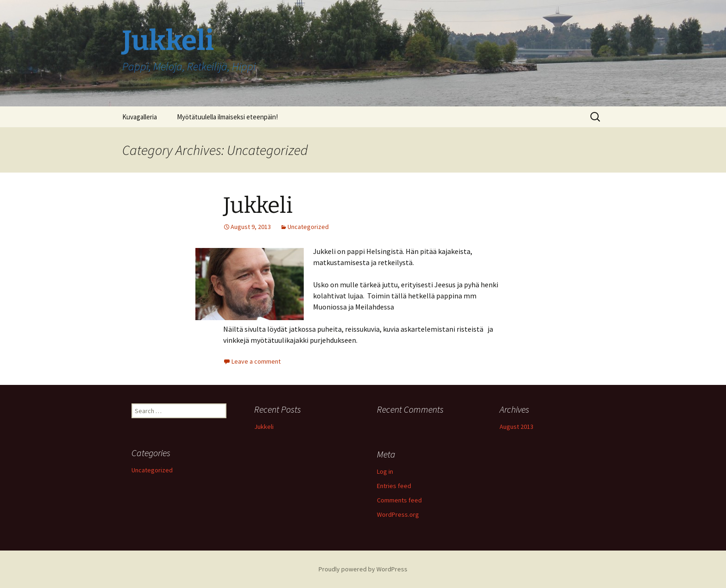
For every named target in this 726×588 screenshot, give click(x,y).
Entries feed (394, 486)
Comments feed (399, 500)
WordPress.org (398, 514)
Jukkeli (258, 205)
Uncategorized (308, 227)
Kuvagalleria (140, 117)
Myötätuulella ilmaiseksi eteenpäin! (227, 117)
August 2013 (516, 427)
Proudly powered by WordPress (363, 569)
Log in (385, 471)
